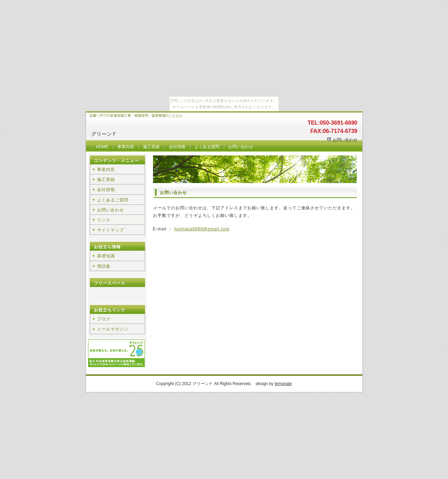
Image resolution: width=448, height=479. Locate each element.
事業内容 (126, 147)
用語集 (104, 266)
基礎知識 (106, 256)
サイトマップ (111, 230)
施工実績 (151, 147)
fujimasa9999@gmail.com (202, 229)
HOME (102, 147)
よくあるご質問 (113, 200)
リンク (104, 220)
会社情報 (177, 147)
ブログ (104, 319)
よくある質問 (207, 147)
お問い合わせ (345, 140)
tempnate (283, 384)
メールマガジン (113, 329)
